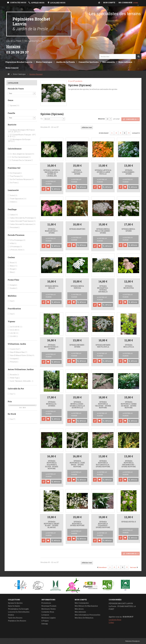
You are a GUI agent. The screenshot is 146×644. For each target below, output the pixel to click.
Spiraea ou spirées (15, 603)
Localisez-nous (115, 620)
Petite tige (15, 378)
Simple (14, 285)
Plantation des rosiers (17, 621)
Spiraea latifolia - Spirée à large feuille (103, 172)
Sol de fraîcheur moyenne (22, 179)
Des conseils (109, 62)
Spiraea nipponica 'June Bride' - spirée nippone (77, 464)
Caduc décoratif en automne (23, 224)
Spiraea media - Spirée (129, 230)
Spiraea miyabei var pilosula (103, 346)
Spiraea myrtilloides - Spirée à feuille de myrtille (77, 405)
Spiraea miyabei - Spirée (77, 346)
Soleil (14, 195)
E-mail (111, 622)
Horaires (13, 46)
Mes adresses (80, 612)
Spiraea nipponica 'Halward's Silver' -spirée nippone (52, 465)
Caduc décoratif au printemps (23, 218)
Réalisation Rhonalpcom (133, 641)
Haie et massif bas (19, 352)
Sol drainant (16, 173)
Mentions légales (49, 618)
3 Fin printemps (18, 240)
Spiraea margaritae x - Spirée (52, 231)
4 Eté (13, 243)
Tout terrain (16, 176)
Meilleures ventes (49, 609)
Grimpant (15, 359)
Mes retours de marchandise (86, 606)
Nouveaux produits (49, 606)
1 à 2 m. (14, 333)
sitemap (45, 624)
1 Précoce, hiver (17, 250)
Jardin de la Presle (65, 62)
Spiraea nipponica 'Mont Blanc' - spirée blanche (52, 525)
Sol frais (14, 183)
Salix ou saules (14, 606)
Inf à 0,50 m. (16, 327)
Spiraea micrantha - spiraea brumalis (103, 289)
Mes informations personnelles (87, 615)
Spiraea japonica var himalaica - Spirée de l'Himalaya (52, 173)
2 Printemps (16, 247)
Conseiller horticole (89, 62)
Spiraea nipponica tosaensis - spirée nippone (103, 525)
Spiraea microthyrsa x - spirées (52, 347)
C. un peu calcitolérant (20, 157)
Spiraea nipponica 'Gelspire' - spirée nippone (103, 405)
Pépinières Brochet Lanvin (31, 24)
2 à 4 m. (14, 336)
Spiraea (15, 105)
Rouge (13, 269)
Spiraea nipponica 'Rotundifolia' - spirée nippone (103, 464)
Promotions (46, 603)
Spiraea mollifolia (129, 346)
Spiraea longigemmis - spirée (129, 172)
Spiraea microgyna (129, 287)
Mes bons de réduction (84, 618)
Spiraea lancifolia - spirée (77, 172)
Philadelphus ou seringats (18, 609)
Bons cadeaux (125, 62)
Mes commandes (82, 603)
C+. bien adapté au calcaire (22, 154)
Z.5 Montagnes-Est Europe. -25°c (19, 140)
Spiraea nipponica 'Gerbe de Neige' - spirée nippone (129, 405)
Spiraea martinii (77, 229)
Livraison (45, 615)
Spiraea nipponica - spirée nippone (77, 524)
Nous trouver (12, 68)
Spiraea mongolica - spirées (52, 404)
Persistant (15, 227)
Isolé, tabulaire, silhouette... (22, 381)
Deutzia (11, 615)
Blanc (14, 266)
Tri (42, 119)
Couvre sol (15, 349)
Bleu (13, 272)
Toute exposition (18, 199)
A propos (45, 621)
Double (14, 288)
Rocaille (15, 375)
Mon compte (81, 600)
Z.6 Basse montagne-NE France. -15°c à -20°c (21, 131)
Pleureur (14, 362)
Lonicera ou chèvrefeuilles (19, 612)
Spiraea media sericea (77, 287)
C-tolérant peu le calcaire (21, 160)
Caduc (14, 215)
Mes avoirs (79, 609)
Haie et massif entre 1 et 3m (22, 355)
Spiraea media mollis (52, 287)
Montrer (101, 119)
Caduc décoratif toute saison (23, 221)
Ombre (14, 202)
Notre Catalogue (44, 62)
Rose (13, 263)
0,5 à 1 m (15, 330)
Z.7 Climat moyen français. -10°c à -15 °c (22, 136)
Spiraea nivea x (129, 522)
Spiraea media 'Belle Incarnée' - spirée (103, 231)
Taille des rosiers (15, 618)
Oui (12, 301)
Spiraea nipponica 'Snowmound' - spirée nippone (129, 464)
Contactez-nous (48, 612)
